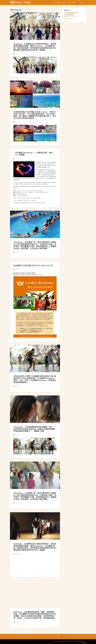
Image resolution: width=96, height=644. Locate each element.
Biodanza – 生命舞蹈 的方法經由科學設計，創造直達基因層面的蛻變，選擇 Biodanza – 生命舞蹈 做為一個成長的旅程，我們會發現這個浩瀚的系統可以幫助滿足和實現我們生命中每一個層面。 (35, 47)
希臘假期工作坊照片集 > (69, 19)
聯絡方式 (74, 2)
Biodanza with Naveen (63, 641)
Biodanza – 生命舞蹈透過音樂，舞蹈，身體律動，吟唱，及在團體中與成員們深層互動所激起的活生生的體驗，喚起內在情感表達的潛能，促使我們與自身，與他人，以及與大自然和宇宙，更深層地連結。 (35, 615)
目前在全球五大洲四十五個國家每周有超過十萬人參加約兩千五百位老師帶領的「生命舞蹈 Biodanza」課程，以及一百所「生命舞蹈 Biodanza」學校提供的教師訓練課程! (35, 379)
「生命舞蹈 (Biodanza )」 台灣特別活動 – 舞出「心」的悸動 (33, 154)
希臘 (64, 2)
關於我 (69, 2)
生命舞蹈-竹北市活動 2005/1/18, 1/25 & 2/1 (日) (33, 265)
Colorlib (80, 641)
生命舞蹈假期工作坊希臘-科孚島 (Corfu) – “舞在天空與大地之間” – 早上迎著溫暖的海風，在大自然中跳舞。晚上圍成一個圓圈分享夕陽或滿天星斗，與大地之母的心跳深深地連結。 (35, 115)
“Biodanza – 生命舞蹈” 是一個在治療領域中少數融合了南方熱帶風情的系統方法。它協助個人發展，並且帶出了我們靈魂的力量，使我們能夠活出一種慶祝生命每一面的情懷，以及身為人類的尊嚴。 (35, 245)
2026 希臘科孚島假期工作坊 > (71, 13)
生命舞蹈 (58, 2)
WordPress (84, 643)
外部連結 (58, 636)
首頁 (54, 2)
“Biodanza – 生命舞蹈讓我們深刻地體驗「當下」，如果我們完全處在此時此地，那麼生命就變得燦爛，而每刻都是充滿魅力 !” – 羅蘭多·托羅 (35, 429)
